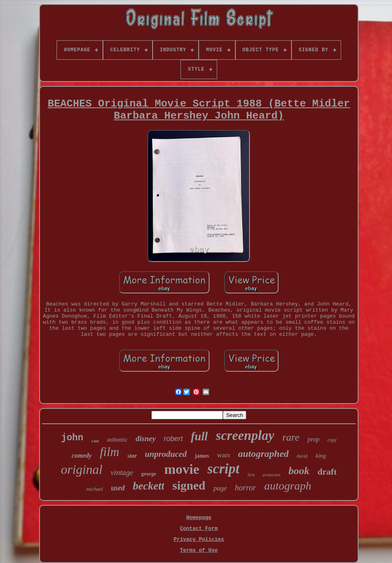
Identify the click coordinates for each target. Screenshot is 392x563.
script (224, 469)
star (132, 456)
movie (182, 469)
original (82, 469)
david (302, 456)
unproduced (166, 454)
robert (173, 439)
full (199, 436)
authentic (117, 440)
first (251, 475)
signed (189, 485)
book (299, 471)
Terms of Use (199, 550)
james (202, 456)
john (72, 438)
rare (291, 437)
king (321, 456)
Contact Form (199, 528)
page (220, 488)
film (109, 452)
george (149, 474)
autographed (263, 454)
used (118, 488)
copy (332, 440)
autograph (288, 486)
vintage (122, 472)
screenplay (245, 435)
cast (95, 441)
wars (224, 455)
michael (95, 489)
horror (246, 488)
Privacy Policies (199, 539)
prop (314, 439)
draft (327, 472)
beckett (149, 486)
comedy (82, 455)
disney (146, 438)
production (272, 475)
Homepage (199, 518)
